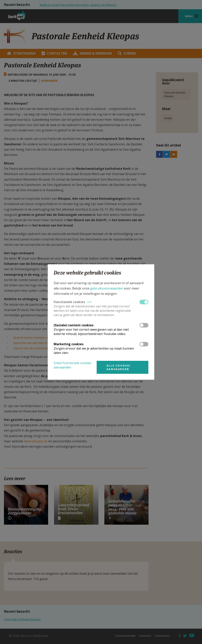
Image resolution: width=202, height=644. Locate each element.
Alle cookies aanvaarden (118, 367)
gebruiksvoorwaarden (107, 288)
